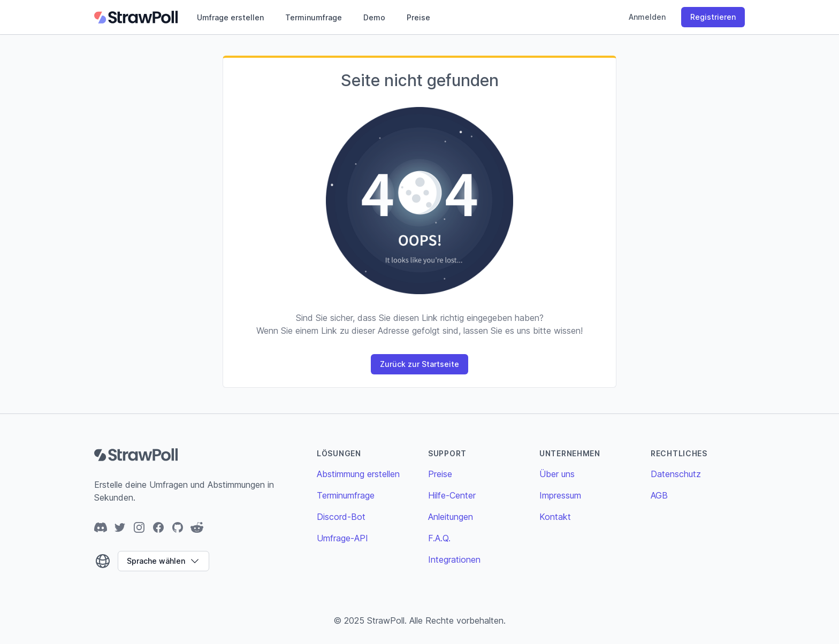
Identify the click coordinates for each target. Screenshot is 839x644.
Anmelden (647, 17)
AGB (659, 495)
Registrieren (713, 17)
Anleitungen (451, 517)
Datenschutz (676, 474)
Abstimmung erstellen (358, 474)
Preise (418, 17)
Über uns (557, 474)
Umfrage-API (342, 538)
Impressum (560, 495)
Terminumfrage (314, 17)
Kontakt (555, 517)
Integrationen (454, 559)
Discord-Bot (341, 517)
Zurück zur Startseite (419, 364)
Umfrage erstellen (230, 17)
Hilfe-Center (452, 495)
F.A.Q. (439, 538)
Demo (374, 17)
